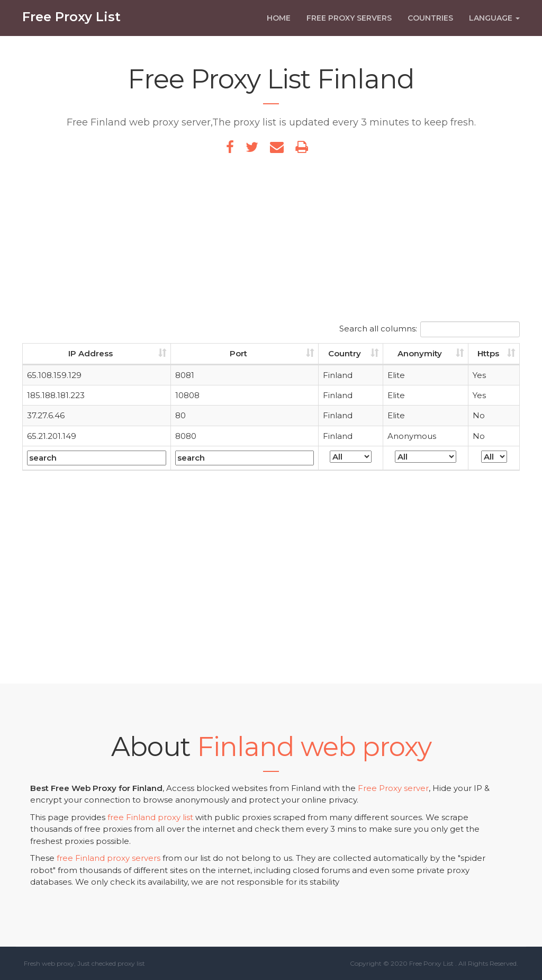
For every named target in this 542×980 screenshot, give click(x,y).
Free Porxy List (431, 963)
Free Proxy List (71, 24)
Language (494, 25)
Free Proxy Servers (349, 25)
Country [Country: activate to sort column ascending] (345, 353)
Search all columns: (430, 329)
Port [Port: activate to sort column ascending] (238, 353)
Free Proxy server (393, 788)
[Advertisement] (271, 242)
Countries (430, 25)
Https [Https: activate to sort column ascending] (488, 353)
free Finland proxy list (150, 817)
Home (279, 25)
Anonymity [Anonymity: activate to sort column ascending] (420, 353)
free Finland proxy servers (109, 858)
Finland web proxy (314, 747)
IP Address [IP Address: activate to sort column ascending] (91, 353)
